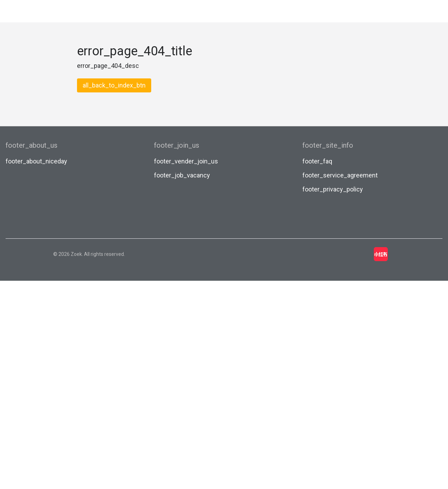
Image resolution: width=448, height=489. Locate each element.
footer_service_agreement (340, 175)
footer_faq (317, 161)
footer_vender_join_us (186, 161)
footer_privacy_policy (333, 189)
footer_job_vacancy (182, 175)
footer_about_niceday (36, 161)
